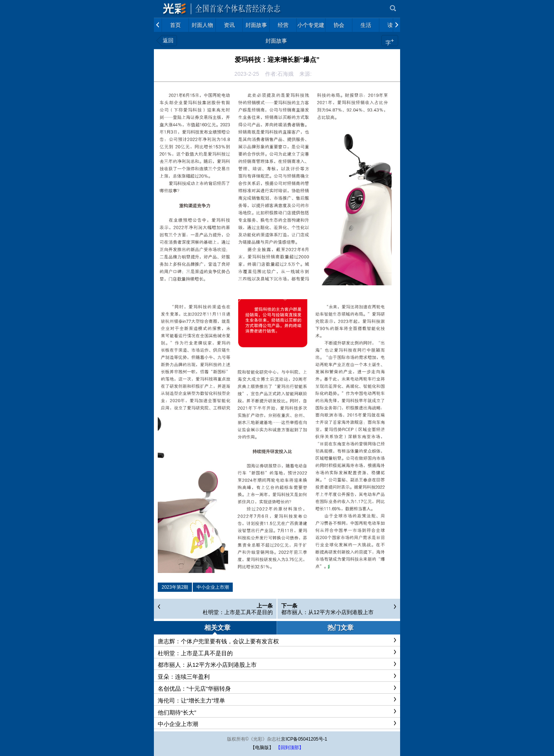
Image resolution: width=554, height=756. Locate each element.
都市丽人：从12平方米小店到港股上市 (327, 612)
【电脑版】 (262, 748)
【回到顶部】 (290, 748)
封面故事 (276, 41)
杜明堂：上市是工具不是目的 (238, 612)
